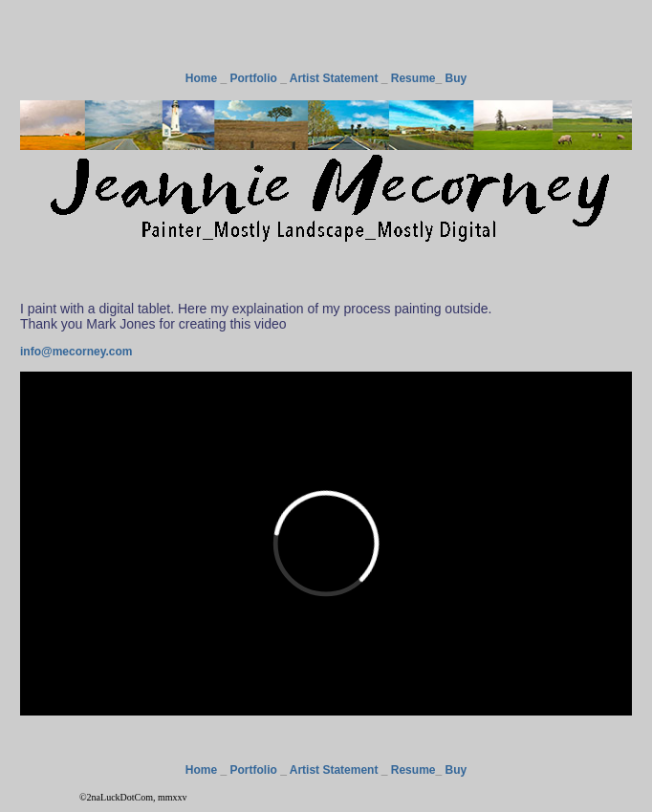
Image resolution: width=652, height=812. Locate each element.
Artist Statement (334, 78)
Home (201, 78)
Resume (413, 78)
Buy (456, 78)
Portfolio (254, 78)
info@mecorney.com (76, 352)
